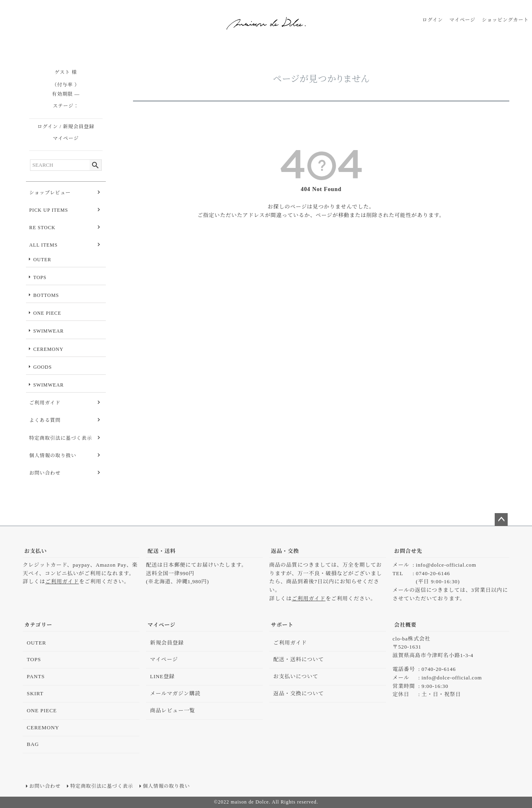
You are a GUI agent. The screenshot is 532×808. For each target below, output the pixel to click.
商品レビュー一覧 (173, 710)
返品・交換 (285, 551)
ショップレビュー (50, 193)
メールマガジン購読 (175, 693)
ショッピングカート (505, 20)
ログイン (432, 20)
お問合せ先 (408, 551)
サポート (282, 625)
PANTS (36, 676)
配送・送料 (162, 551)
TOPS (40, 277)
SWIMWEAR (48, 331)
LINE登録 (162, 676)
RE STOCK (42, 228)
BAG (33, 744)
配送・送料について (299, 659)
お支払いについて (296, 676)
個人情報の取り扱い (53, 456)
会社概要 (405, 625)
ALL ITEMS (43, 245)
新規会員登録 (78, 127)
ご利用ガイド (45, 403)
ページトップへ (501, 520)
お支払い (36, 551)
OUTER (42, 260)
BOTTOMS (46, 295)
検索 (95, 165)
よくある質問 (45, 420)
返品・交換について (299, 693)
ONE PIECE (47, 313)
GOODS (43, 367)
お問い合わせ (45, 473)
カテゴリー (38, 625)
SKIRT (35, 693)
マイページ (462, 20)
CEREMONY (48, 349)
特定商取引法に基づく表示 (61, 438)
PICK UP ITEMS (49, 210)
